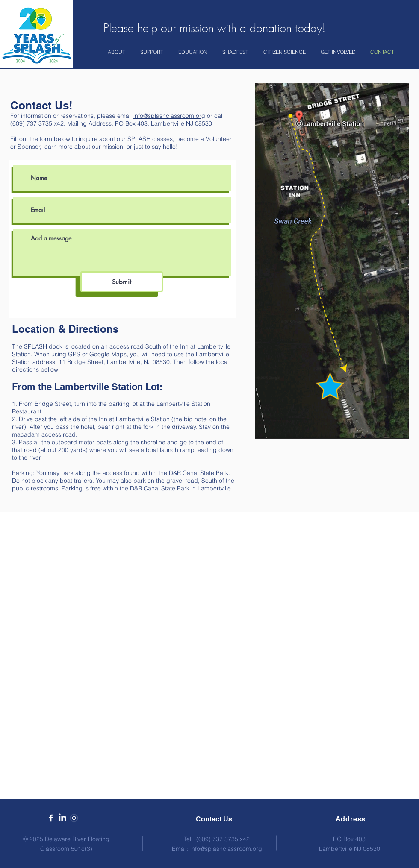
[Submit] (122, 282)
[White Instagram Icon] (74, 818)
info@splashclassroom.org (169, 116)
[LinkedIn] (62, 818)
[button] (118, 52)
